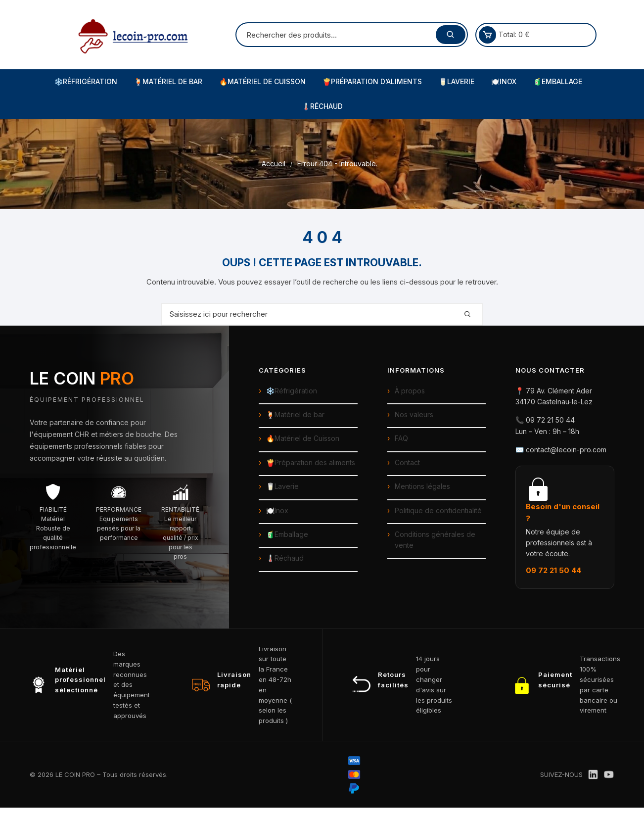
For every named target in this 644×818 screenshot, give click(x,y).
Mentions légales (422, 486)
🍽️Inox (504, 81)
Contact (407, 462)
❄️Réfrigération (86, 81)
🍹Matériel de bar (295, 414)
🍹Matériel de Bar (168, 81)
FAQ (401, 438)
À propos (410, 391)
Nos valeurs (414, 414)
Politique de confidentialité (438, 510)
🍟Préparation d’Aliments (372, 81)
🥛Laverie (457, 81)
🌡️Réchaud (322, 106)
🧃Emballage (558, 81)
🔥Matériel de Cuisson (262, 81)
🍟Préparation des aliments (311, 462)
